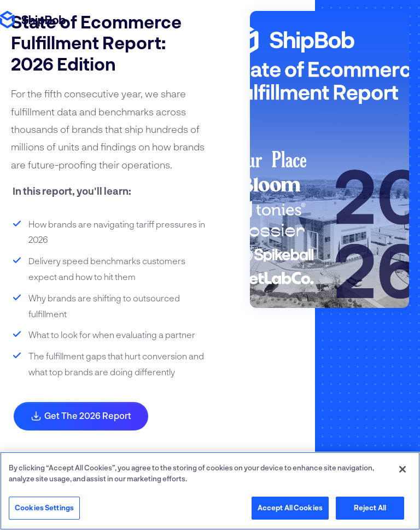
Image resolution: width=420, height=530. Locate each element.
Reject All (370, 508)
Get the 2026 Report (81, 416)
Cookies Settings (44, 508)
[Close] (402, 469)
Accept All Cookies (290, 508)
